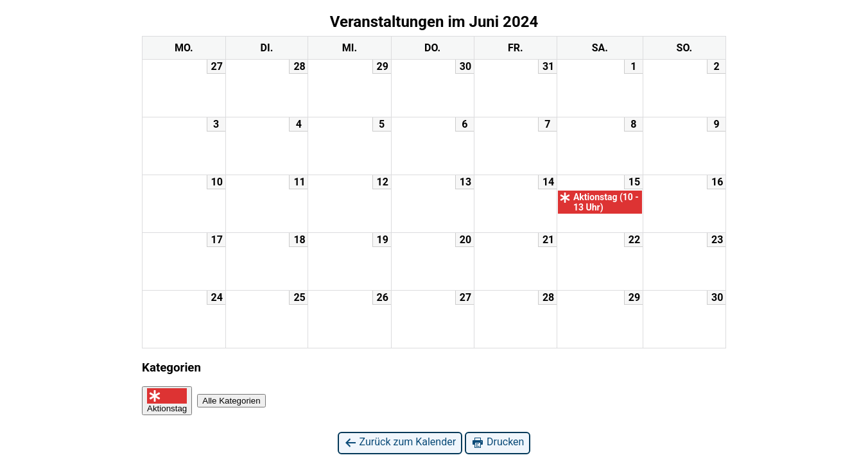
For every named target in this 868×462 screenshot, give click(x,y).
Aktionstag (167, 401)
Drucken (498, 442)
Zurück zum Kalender (400, 442)
